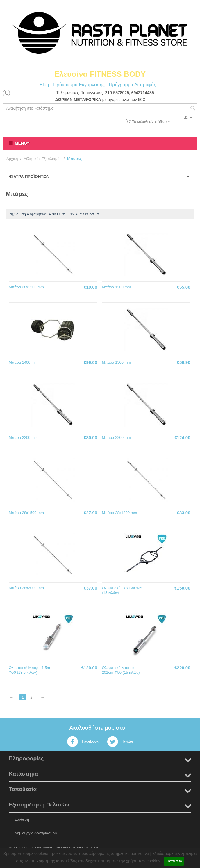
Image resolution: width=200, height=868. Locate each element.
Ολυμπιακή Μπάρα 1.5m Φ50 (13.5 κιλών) (29, 670)
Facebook (83, 742)
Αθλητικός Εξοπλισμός (42, 159)
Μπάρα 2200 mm (23, 437)
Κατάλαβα (174, 861)
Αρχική (12, 159)
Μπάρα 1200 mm (117, 287)
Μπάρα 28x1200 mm (26, 287)
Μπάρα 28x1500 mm (26, 513)
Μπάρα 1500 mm (117, 362)
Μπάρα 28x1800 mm (120, 513)
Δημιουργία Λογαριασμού (36, 833)
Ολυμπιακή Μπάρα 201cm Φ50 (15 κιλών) (121, 670)
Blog (44, 85)
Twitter (120, 742)
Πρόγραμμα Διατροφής (133, 85)
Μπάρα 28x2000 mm (26, 588)
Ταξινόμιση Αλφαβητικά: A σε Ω (36, 214)
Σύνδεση (22, 819)
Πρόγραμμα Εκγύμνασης (79, 85)
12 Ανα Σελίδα (84, 214)
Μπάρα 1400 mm (23, 362)
